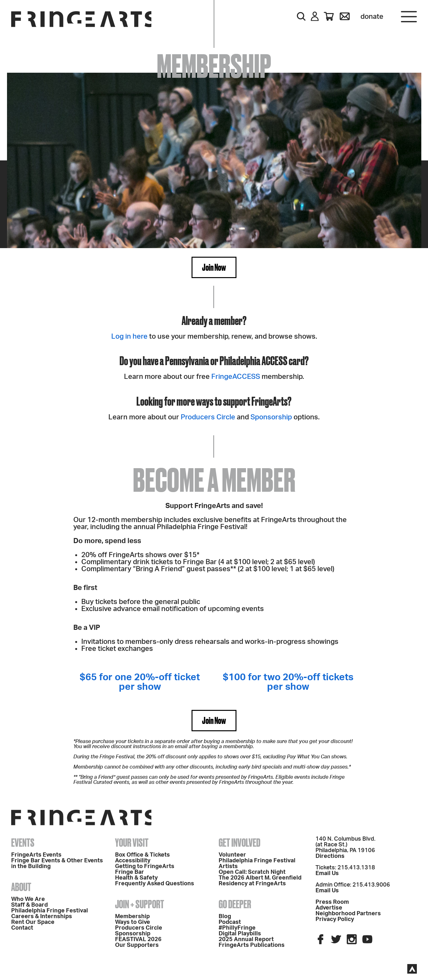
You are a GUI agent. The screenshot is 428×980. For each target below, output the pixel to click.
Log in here (129, 336)
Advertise (329, 908)
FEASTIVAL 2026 (138, 939)
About (21, 887)
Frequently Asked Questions (155, 884)
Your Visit (132, 843)
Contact (22, 928)
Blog (225, 917)
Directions (330, 856)
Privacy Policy (335, 919)
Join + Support (140, 904)
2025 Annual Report (246, 939)
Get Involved (239, 843)
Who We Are (28, 899)
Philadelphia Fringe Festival (50, 911)
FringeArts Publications (252, 945)
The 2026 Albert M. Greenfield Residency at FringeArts (260, 881)
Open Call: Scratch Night (252, 872)
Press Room (332, 902)
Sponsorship (270, 417)
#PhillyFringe (237, 928)
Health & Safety (136, 878)
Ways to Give (133, 922)
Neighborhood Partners (348, 914)
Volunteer (232, 855)
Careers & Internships (42, 917)
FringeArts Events (36, 855)
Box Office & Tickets (142, 855)
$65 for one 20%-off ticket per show (140, 682)
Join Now (214, 267)
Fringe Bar (130, 872)
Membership (132, 917)
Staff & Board (29, 905)
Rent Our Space (33, 922)
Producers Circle (208, 417)
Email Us (327, 873)
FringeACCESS (236, 377)
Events (23, 843)
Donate (372, 17)
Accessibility (133, 861)
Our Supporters (137, 945)
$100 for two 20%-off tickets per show (288, 682)
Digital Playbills (240, 934)
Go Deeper (235, 904)
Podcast (230, 922)
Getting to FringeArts (145, 866)
